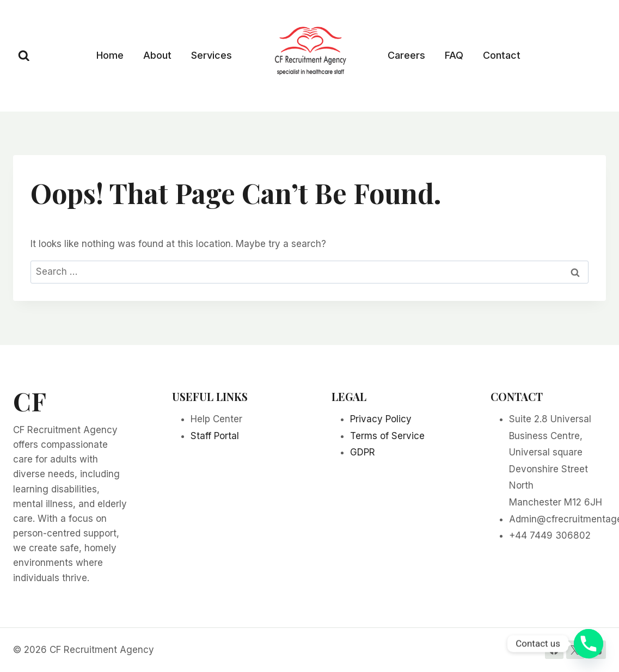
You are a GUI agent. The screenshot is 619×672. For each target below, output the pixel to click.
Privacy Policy (381, 419)
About (157, 55)
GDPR (363, 452)
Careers (406, 55)
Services (212, 55)
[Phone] (589, 644)
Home (110, 55)
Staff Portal (215, 436)
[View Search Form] (24, 56)
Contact (502, 55)
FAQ (454, 55)
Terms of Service (387, 436)
